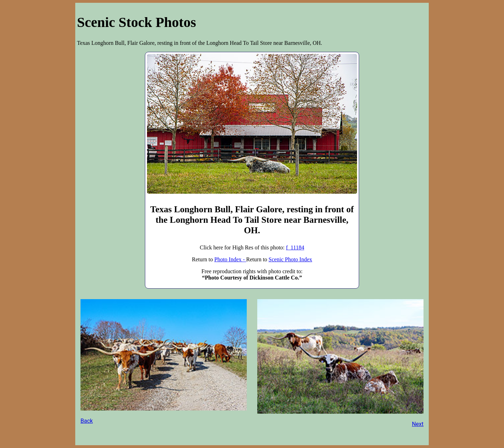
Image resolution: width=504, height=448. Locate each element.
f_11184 (295, 247)
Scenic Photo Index (290, 259)
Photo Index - (230, 259)
